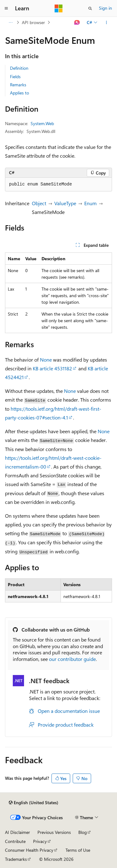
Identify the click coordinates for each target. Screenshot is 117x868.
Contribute (15, 841)
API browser (33, 22)
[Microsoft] (59, 8)
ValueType (65, 203)
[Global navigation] (6, 8)
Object (39, 203)
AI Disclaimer (17, 832)
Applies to (19, 93)
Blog (83, 832)
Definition (19, 68)
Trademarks (16, 859)
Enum (90, 203)
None (46, 360)
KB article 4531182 (52, 368)
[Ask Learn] (77, 23)
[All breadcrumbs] (10, 23)
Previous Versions (54, 832)
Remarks (18, 85)
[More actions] (107, 23)
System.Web (42, 123)
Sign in (105, 8)
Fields (15, 76)
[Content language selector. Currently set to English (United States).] (34, 803)
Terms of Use (78, 850)
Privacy (40, 841)
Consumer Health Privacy (29, 850)
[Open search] (90, 8)
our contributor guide (72, 659)
